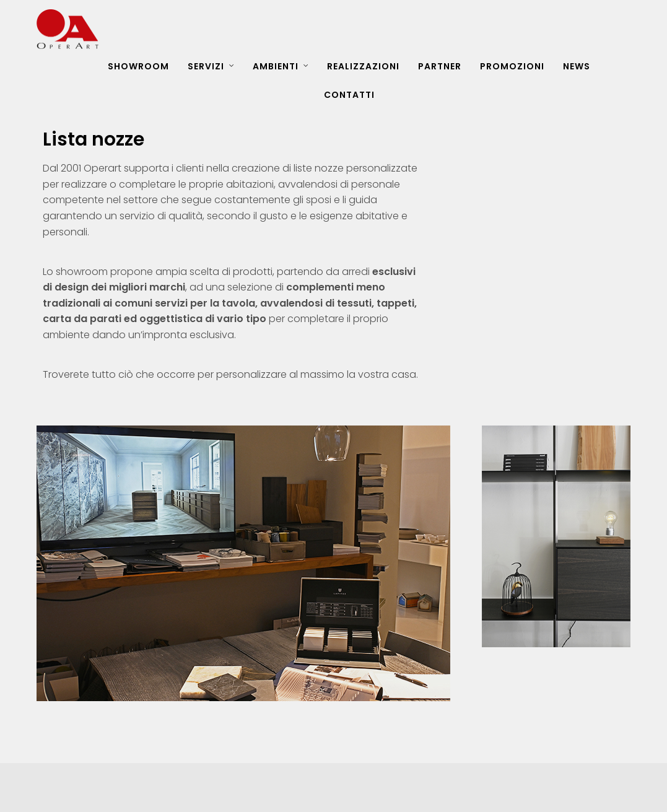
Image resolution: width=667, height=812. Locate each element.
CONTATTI (349, 95)
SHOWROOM (138, 66)
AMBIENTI (276, 66)
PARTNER (440, 66)
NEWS (577, 66)
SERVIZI (206, 66)
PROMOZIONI (512, 66)
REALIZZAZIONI (363, 66)
